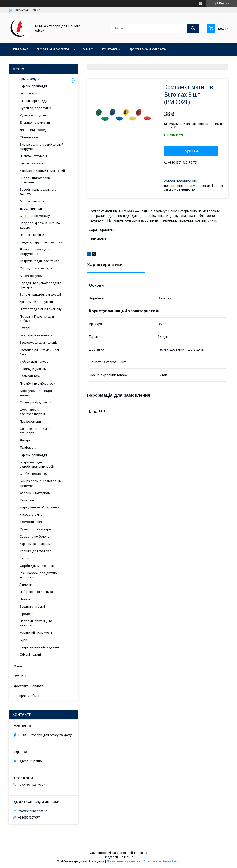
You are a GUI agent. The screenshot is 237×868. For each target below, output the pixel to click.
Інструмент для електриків (39, 261)
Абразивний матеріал (36, 201)
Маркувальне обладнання (39, 507)
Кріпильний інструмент (36, 302)
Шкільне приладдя (34, 101)
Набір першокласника (36, 592)
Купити (191, 150)
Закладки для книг (34, 369)
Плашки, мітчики (32, 235)
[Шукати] (193, 28)
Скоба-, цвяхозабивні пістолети (36, 180)
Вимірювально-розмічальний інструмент (41, 147)
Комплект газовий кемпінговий (42, 171)
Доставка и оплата (148, 49)
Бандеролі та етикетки (37, 335)
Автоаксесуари (31, 276)
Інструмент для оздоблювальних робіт (37, 464)
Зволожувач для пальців (39, 343)
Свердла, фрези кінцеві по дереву (40, 225)
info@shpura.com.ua (33, 811)
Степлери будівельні (35, 402)
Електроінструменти (35, 122)
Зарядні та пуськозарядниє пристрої (41, 285)
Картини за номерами (36, 544)
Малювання (28, 500)
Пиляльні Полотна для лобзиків (37, 319)
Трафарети (28, 448)
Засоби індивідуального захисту (38, 192)
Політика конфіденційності (162, 861)
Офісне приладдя (33, 86)
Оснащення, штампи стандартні (35, 431)
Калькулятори (30, 376)
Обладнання (29, 137)
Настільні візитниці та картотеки (36, 623)
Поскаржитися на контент (124, 861)
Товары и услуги (53, 49)
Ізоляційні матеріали (35, 493)
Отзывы (20, 676)
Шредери (26, 614)
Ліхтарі (25, 328)
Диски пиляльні (31, 209)
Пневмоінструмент (33, 156)
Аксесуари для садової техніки (38, 393)
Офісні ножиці (30, 655)
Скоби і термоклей (34, 474)
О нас (88, 49)
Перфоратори (30, 421)
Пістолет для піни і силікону (41, 309)
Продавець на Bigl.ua (118, 857)
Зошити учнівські (32, 607)
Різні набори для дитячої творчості (39, 575)
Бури (23, 640)
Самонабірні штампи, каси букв (40, 352)
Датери (25, 440)
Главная (21, 49)
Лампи (24, 558)
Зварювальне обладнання (40, 647)
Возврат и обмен (27, 696)
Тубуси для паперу (34, 362)
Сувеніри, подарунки (35, 108)
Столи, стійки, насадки (37, 268)
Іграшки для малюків (35, 551)
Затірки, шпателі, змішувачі (40, 295)
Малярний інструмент (36, 633)
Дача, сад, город (33, 130)
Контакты (111, 49)
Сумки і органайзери (35, 529)
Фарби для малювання (37, 566)
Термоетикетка (31, 522)
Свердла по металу (35, 216)
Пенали (25, 599)
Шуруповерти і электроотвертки (32, 412)
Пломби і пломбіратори (37, 384)
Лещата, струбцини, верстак (41, 242)
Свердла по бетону (34, 537)
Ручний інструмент (33, 115)
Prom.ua (141, 853)
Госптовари (28, 93)
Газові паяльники (32, 163)
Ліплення (26, 585)
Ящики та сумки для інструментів (35, 252)
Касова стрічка (31, 515)
